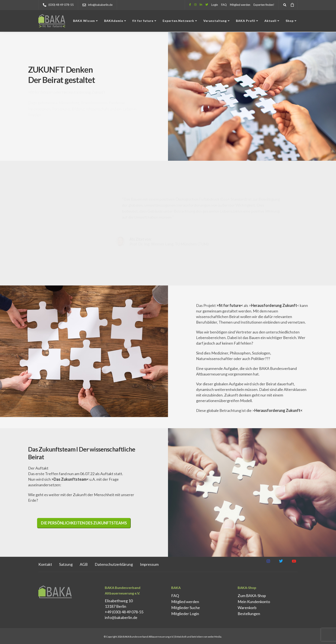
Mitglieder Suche (186, 608)
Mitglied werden (240, 5)
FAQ (224, 5)
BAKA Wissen (84, 21)
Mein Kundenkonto (254, 602)
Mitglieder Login (185, 614)
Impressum (149, 564)
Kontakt (45, 564)
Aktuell (270, 21)
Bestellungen (249, 614)
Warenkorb (247, 608)
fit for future (143, 21)
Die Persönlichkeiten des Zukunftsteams (84, 523)
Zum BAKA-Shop (252, 596)
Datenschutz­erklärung (114, 564)
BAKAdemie (114, 21)
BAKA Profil (246, 21)
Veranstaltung (215, 21)
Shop (290, 21)
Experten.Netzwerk (178, 21)
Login (215, 5)
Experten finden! (264, 5)
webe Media (215, 637)
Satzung (66, 564)
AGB (84, 564)
